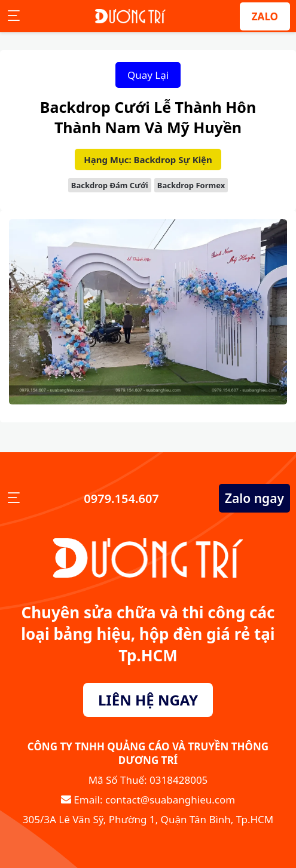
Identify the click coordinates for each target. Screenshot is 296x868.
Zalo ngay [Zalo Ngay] (254, 498)
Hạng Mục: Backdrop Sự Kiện (148, 160)
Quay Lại (148, 75)
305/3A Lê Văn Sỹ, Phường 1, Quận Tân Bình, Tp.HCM (148, 819)
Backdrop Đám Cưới (110, 185)
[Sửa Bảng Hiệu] (130, 16)
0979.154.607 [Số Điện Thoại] (120, 499)
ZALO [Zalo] (265, 16)
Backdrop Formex (191, 185)
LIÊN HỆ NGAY (148, 700)
